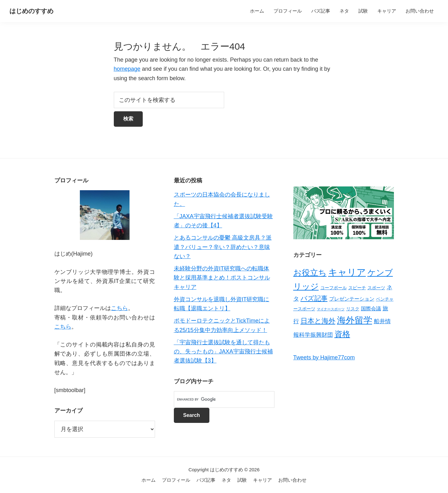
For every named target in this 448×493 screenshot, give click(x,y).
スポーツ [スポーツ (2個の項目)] (376, 288)
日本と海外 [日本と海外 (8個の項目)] (318, 321)
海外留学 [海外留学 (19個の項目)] (355, 320)
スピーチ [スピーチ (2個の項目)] (357, 288)
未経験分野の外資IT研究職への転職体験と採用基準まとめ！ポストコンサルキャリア (222, 278)
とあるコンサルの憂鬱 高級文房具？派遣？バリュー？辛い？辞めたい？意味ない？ (223, 247)
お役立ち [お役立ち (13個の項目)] (310, 273)
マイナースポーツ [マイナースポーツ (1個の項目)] (331, 309)
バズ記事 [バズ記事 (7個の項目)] (314, 298)
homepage (127, 69)
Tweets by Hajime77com (324, 357)
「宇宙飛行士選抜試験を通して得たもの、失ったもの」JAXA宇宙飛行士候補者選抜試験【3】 (223, 352)
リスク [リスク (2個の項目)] (353, 309)
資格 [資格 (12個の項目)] (342, 334)
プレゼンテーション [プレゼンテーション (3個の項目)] (352, 299)
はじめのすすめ (31, 11)
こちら (119, 308)
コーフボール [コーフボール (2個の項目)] (334, 288)
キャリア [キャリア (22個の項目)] (347, 272)
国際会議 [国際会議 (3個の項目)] (371, 309)
